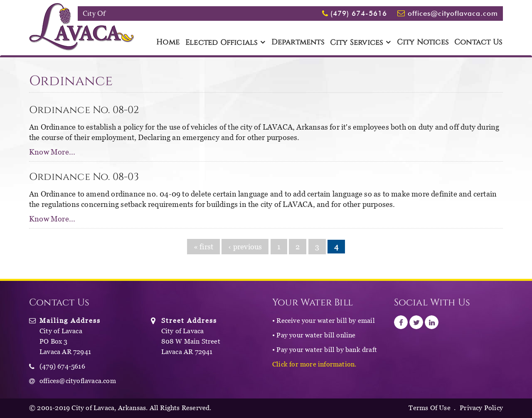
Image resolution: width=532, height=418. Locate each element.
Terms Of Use (429, 408)
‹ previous (245, 247)
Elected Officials (221, 43)
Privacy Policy (481, 408)
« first (203, 247)
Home (168, 42)
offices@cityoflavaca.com (453, 13)
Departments (298, 42)
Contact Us (478, 42)
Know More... (52, 152)
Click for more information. (314, 364)
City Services (357, 43)
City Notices (423, 42)
